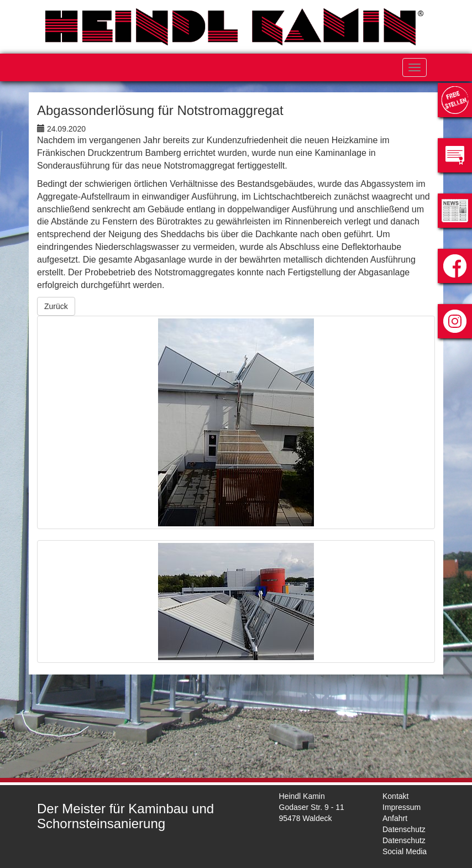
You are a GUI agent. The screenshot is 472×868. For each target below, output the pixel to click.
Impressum (402, 807)
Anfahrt (395, 818)
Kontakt (395, 796)
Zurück (56, 306)
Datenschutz (404, 829)
